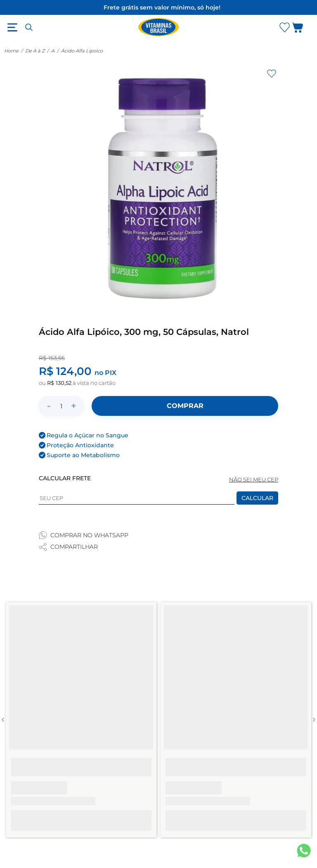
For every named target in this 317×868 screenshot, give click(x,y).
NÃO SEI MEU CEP (254, 480)
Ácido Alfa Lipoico (82, 51)
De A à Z (35, 51)
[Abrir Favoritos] (285, 27)
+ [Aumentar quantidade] (74, 406)
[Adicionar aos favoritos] (272, 74)
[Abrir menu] (12, 27)
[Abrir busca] (29, 27)
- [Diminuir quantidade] (49, 406)
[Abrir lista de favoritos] (284, 27)
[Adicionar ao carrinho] (185, 406)
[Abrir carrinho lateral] (303, 29)
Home (11, 51)
